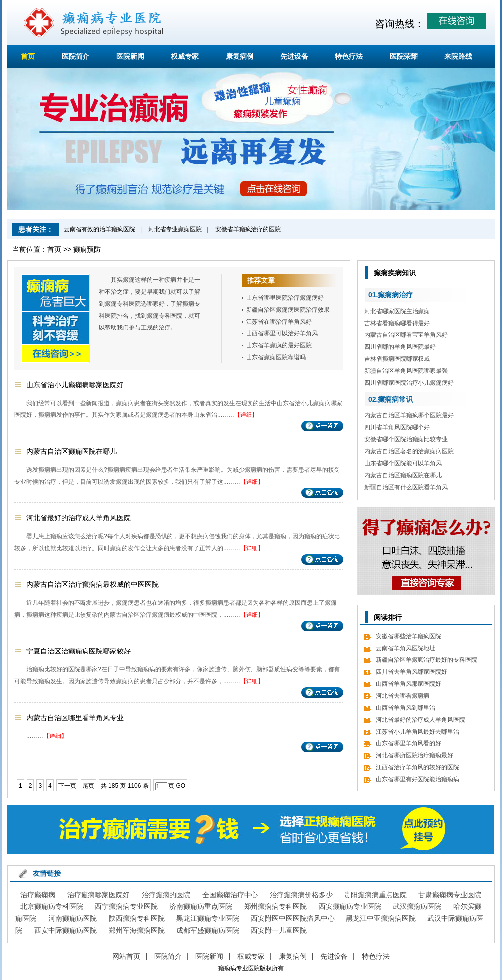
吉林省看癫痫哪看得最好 (397, 323)
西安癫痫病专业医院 (350, 906)
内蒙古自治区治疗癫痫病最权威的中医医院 (92, 584)
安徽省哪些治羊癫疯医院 (409, 636)
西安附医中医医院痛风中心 (293, 918)
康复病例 (240, 56)
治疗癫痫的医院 (166, 895)
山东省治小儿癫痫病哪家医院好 (75, 385)
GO (181, 786)
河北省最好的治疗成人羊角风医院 (79, 518)
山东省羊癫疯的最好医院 (279, 345)
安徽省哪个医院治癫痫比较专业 (406, 439)
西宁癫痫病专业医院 (126, 906)
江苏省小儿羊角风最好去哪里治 (418, 732)
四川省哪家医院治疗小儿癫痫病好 (409, 383)
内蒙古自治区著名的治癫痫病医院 (409, 451)
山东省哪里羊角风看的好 (409, 743)
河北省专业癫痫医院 (175, 229)
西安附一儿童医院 (279, 930)
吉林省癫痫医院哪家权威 (397, 359)
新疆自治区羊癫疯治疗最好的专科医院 (426, 660)
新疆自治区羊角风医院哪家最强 (406, 371)
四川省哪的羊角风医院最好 (400, 347)
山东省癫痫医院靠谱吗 (276, 357)
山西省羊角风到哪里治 (406, 708)
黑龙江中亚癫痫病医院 (381, 918)
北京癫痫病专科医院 (52, 906)
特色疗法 (349, 56)
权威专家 (185, 56)
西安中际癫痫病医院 (66, 930)
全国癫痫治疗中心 (230, 895)
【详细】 (246, 415)
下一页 (67, 786)
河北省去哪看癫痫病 (403, 696)
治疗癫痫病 (38, 895)
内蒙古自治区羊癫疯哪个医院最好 (409, 415)
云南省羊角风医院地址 (406, 648)
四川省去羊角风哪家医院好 (412, 672)
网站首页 (126, 956)
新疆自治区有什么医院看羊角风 (406, 487)
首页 (28, 56)
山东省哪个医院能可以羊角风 (403, 463)
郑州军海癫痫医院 (137, 930)
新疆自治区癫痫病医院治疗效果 (288, 310)
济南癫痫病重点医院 (201, 906)
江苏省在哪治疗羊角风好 (279, 322)
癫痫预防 (87, 249)
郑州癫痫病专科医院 (275, 906)
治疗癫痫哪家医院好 (98, 895)
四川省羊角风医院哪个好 (397, 427)
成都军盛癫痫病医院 (208, 930)
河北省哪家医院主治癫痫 (397, 311)
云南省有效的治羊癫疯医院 (99, 229)
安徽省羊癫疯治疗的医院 (248, 229)
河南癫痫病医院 (73, 918)
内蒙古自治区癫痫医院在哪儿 (72, 451)
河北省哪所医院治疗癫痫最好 (415, 755)
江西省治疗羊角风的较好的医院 (418, 767)
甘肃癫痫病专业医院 (450, 895)
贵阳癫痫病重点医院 (375, 895)
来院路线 (458, 56)
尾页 (88, 786)
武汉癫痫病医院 (417, 906)
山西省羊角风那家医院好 (409, 684)
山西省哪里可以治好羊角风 (282, 333)
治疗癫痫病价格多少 (301, 895)
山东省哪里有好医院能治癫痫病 (418, 779)
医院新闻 (130, 56)
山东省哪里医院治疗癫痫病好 (285, 298)
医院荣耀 (404, 56)
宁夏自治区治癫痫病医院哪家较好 (79, 651)
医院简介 (76, 56)
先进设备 (294, 56)
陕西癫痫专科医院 (137, 918)
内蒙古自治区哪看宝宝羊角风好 (406, 335)
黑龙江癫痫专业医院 (208, 918)
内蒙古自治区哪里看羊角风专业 (75, 718)
